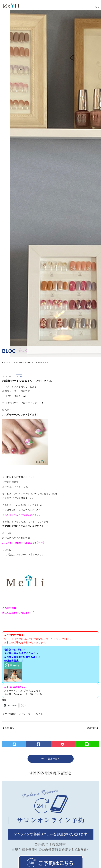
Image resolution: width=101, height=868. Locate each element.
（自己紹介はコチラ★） (15, 396)
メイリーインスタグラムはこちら (22, 690)
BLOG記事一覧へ (50, 759)
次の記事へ (93, 728)
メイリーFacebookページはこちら (23, 694)
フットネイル (35, 714)
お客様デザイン (17, 714)
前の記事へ (8, 728)
